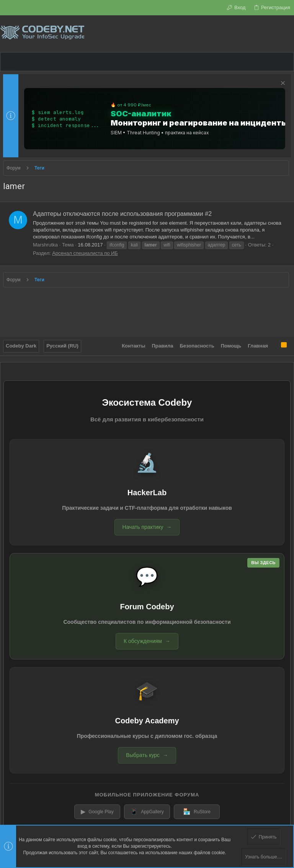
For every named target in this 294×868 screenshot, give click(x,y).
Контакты (133, 346)
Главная (258, 346)
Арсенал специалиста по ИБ (85, 253)
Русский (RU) (62, 346)
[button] (11, 62)
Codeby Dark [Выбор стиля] (21, 346)
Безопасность (197, 346)
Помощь (231, 346)
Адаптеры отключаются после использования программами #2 (122, 214)
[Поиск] (288, 34)
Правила (163, 346)
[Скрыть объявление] (282, 84)
